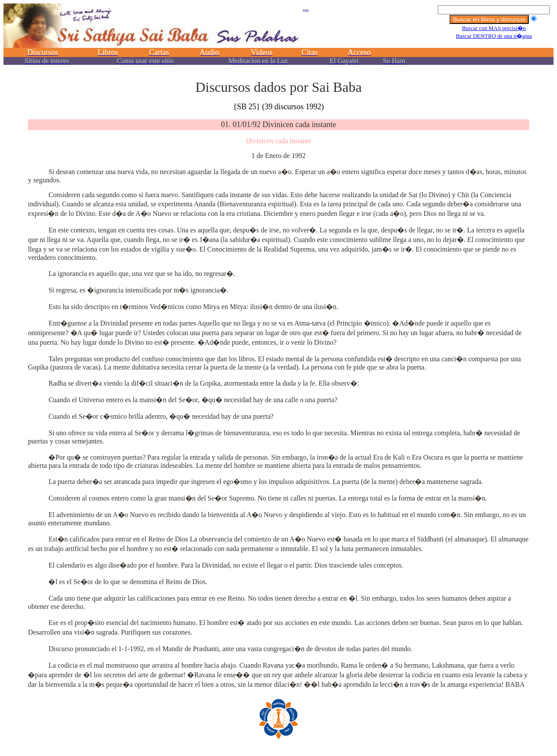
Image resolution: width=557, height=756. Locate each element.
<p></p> (278, 38)
